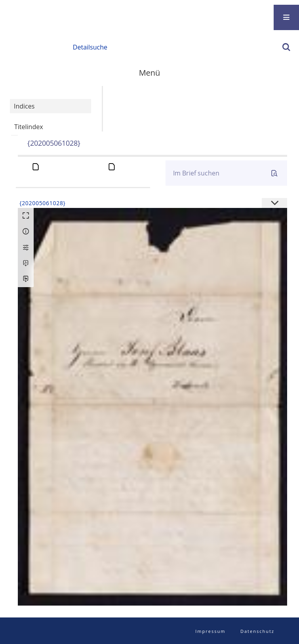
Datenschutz (257, 631)
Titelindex (29, 127)
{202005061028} (54, 143)
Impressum (210, 631)
